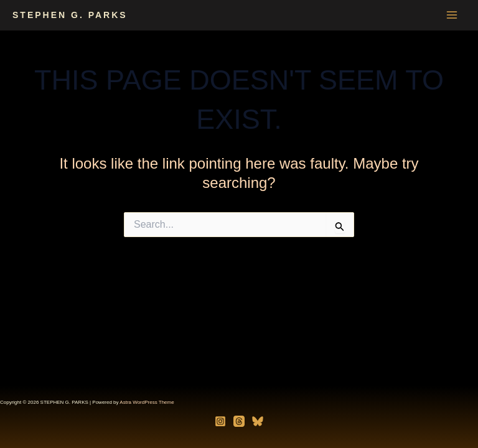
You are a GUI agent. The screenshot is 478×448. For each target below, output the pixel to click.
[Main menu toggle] (452, 15)
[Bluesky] (258, 421)
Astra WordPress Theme (147, 402)
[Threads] (239, 421)
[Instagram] (220, 421)
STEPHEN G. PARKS (70, 15)
